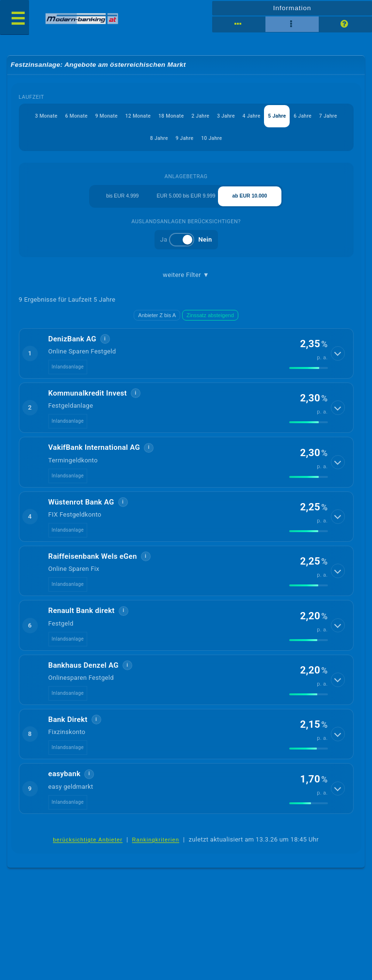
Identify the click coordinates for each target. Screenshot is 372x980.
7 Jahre (143, 141)
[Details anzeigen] (339, 359)
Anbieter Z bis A (157, 321)
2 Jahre (215, 117)
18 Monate (183, 117)
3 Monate (49, 117)
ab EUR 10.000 (250, 200)
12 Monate (147, 117)
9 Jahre (198, 141)
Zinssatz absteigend (210, 321)
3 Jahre (242, 117)
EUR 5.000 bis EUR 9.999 (186, 200)
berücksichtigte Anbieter (88, 846)
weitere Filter (186, 281)
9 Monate (114, 117)
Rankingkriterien (156, 846)
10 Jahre (228, 141)
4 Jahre (270, 117)
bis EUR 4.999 (122, 200)
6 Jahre (326, 117)
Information (292, 8)
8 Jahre (171, 141)
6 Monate (82, 117)
